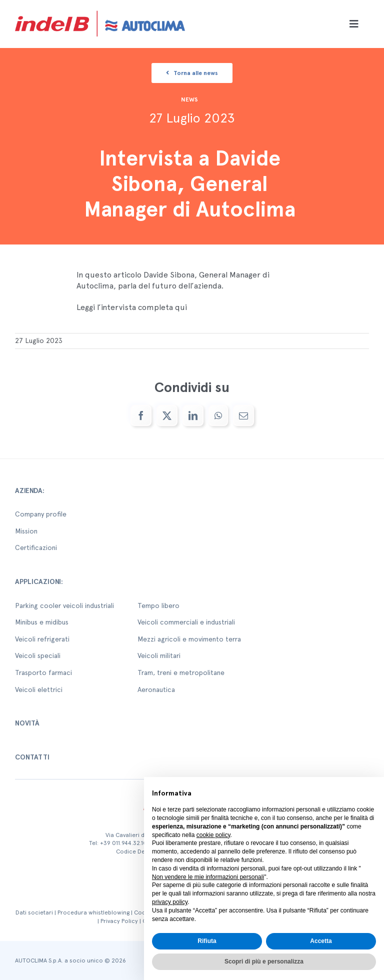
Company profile (41, 514)
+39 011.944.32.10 (123, 843)
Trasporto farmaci (43, 672)
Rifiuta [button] (207, 941)
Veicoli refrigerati (42, 639)
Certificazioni (36, 547)
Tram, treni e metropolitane (181, 672)
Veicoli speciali (38, 655)
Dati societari (34, 912)
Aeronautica (156, 689)
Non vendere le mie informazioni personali (208, 877)
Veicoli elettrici (39, 689)
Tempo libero (158, 605)
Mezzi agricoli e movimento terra (189, 639)
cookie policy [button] (213, 835)
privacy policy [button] (170, 902)
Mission (26, 531)
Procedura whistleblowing (93, 912)
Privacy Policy (119, 921)
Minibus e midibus (42, 622)
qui (181, 307)
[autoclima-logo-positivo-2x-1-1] (100, 9)
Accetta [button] (321, 941)
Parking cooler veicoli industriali (64, 605)
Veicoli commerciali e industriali (186, 622)
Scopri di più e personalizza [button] (264, 961)
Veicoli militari (159, 655)
